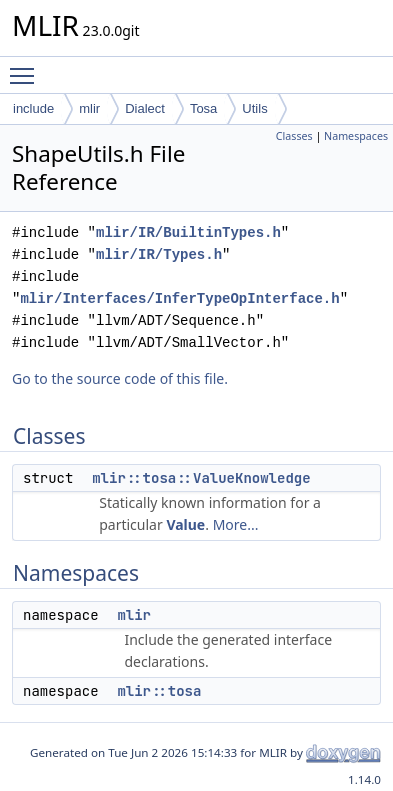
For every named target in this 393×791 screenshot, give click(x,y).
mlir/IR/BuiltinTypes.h (188, 232)
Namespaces (356, 136)
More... (236, 524)
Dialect (145, 108)
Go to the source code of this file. (120, 378)
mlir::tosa (159, 691)
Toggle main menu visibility (27, 67)
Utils (254, 108)
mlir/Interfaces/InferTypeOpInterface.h (179, 298)
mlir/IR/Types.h (159, 254)
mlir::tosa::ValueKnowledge (201, 478)
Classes (294, 136)
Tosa (203, 108)
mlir (89, 108)
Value (185, 524)
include (33, 108)
